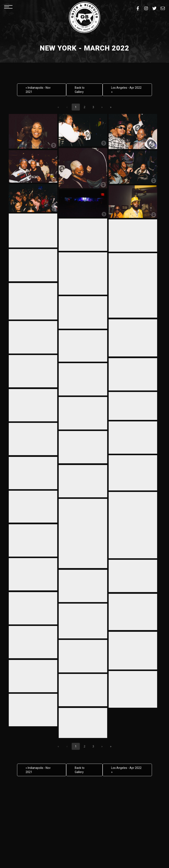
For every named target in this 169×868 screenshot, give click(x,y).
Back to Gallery (80, 90)
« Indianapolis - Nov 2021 (38, 90)
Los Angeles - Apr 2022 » (126, 90)
